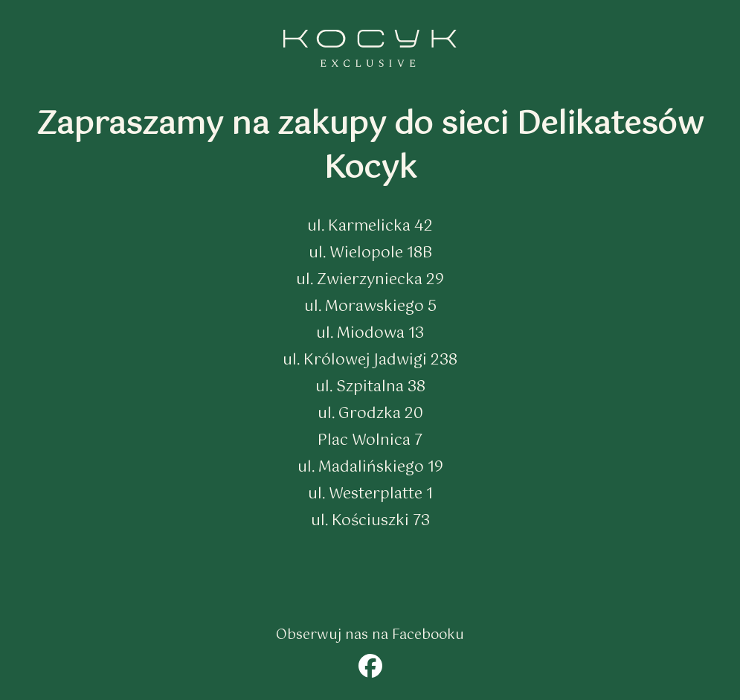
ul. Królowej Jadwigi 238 (370, 360)
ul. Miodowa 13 (370, 334)
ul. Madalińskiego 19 (370, 468)
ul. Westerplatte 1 (370, 494)
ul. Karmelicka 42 (370, 227)
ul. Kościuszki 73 (370, 521)
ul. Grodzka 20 (370, 414)
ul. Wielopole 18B (370, 253)
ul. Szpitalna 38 (370, 387)
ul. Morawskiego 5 (370, 307)
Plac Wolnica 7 (370, 441)
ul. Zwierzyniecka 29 (370, 280)
